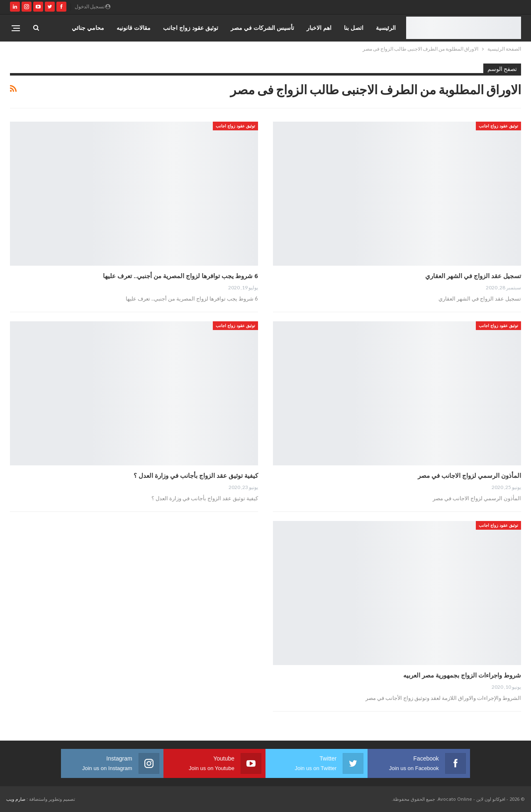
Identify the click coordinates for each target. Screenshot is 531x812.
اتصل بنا (354, 28)
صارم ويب (16, 799)
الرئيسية (386, 28)
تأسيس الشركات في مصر (262, 28)
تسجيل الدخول (93, 6)
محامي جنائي (88, 28)
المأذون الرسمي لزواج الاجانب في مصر (469, 475)
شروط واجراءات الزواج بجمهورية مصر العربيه (462, 675)
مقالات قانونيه (134, 28)
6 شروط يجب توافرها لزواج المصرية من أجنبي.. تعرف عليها (180, 276)
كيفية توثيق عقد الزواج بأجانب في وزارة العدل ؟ (196, 475)
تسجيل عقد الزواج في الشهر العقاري (473, 276)
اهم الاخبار (319, 28)
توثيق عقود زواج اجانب (191, 28)
